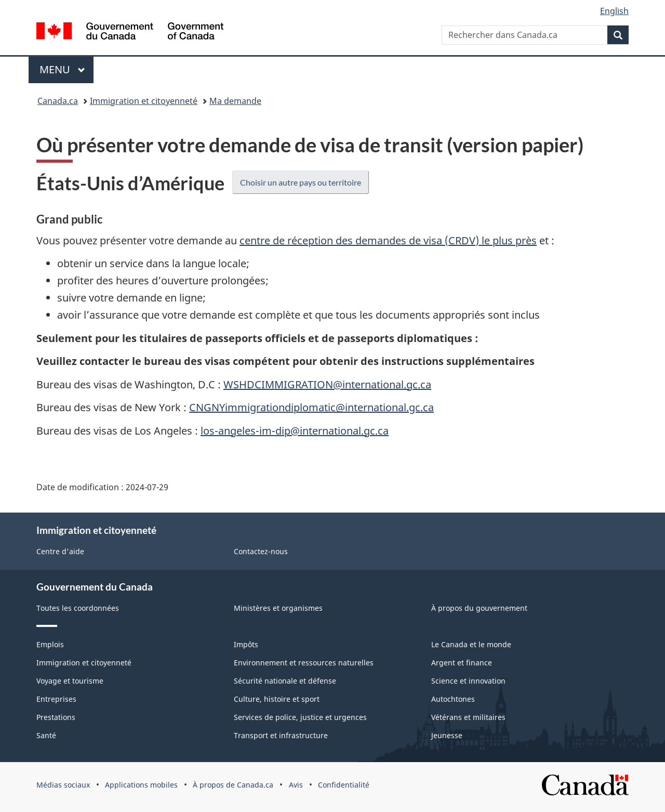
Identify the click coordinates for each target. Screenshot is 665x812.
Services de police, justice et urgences (300, 717)
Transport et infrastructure (281, 735)
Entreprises (56, 699)
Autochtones (453, 699)
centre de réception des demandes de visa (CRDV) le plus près (388, 240)
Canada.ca (58, 101)
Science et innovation (468, 681)
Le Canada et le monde (471, 644)
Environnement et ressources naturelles (304, 663)
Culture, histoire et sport (277, 699)
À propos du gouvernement (479, 608)
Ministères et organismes (278, 608)
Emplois (50, 644)
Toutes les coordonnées (78, 608)
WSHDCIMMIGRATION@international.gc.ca (327, 384)
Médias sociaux (63, 785)
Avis (296, 785)
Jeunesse (447, 735)
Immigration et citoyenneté (144, 101)
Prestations (56, 717)
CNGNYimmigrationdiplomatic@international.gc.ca (311, 407)
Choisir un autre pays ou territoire (301, 182)
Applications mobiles (141, 785)
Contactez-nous (261, 551)
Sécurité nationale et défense (285, 681)
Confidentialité (344, 785)
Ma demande (235, 101)
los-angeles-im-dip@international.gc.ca (295, 431)
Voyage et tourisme (70, 681)
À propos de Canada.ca (233, 785)
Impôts (246, 644)
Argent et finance (462, 663)
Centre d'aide (60, 551)
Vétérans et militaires (468, 717)
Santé (46, 735)
